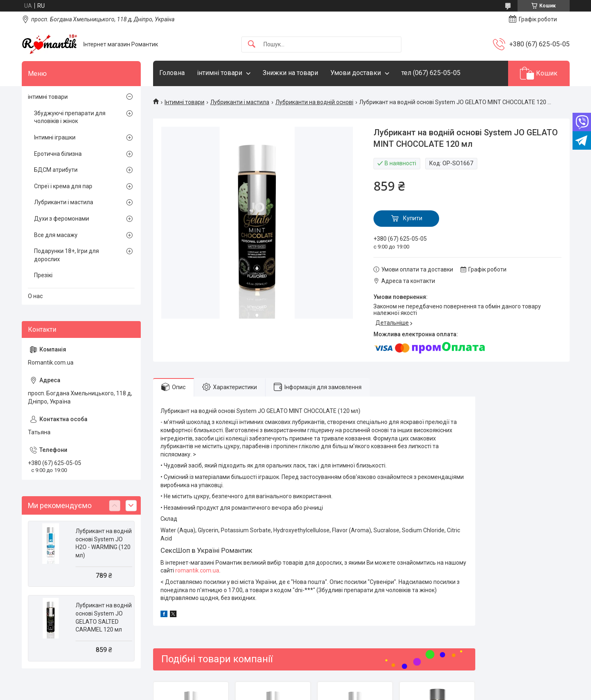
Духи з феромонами (62, 219)
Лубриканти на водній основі (314, 102)
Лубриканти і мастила (240, 102)
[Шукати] (252, 44)
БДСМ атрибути (56, 170)
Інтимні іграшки (55, 137)
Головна (172, 73)
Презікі (43, 275)
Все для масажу (56, 235)
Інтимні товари (184, 102)
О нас (35, 296)
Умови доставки (356, 73)
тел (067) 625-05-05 (431, 73)
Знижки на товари (290, 73)
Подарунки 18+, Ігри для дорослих (66, 255)
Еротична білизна (58, 154)
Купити (413, 218)
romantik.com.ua (197, 570)
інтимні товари (220, 73)
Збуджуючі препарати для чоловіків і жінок (70, 117)
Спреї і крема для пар (63, 186)
